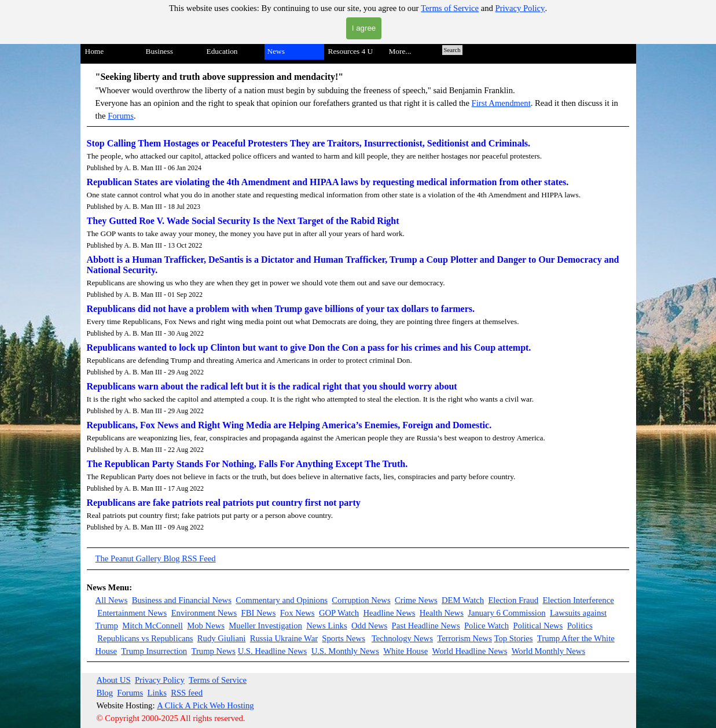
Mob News (206, 626)
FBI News (259, 613)
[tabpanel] (358, 98)
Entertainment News (132, 613)
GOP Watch (339, 613)
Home (95, 51)
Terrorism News (465, 638)
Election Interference (578, 600)
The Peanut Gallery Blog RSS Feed (156, 558)
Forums (121, 116)
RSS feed (187, 693)
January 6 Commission (506, 613)
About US (114, 680)
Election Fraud (513, 600)
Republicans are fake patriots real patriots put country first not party (224, 503)
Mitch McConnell (153, 626)
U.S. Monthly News (345, 651)
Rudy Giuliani (221, 638)
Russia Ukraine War (284, 638)
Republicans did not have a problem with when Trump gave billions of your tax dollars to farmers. (281, 309)
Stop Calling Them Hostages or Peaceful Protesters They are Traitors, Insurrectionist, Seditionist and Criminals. (309, 143)
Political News (538, 626)
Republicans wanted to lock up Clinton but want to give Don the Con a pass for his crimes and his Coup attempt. (309, 348)
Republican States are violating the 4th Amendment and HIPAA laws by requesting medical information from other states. (328, 182)
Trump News (214, 651)
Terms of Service (450, 8)
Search (452, 50)
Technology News (402, 638)
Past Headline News (426, 626)
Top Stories (514, 638)
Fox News (298, 613)
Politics (580, 626)
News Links (326, 626)
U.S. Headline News (273, 651)
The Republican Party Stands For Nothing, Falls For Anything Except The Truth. (247, 464)
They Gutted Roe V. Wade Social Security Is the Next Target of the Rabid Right (243, 221)
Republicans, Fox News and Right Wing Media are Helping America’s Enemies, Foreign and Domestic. (289, 425)
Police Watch (486, 626)
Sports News (344, 638)
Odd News (369, 626)
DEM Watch (463, 600)
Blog (105, 693)
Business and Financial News (182, 600)
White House (405, 651)
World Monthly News (548, 651)
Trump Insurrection (154, 651)
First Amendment (501, 103)
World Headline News (469, 651)
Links (157, 693)
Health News (442, 613)
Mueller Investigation (265, 626)
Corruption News (361, 600)
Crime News (416, 600)
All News (112, 600)
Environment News (204, 613)
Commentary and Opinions (282, 600)
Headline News (389, 613)
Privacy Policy (520, 8)
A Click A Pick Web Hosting (205, 705)
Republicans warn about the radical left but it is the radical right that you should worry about (272, 386)
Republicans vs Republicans (145, 638)
